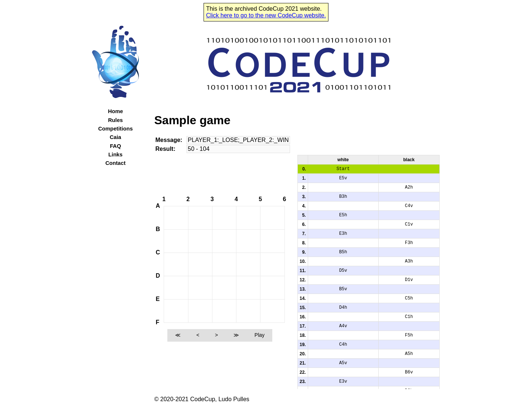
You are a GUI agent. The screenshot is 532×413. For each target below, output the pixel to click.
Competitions (116, 129)
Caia (115, 137)
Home (115, 111)
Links (115, 155)
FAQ (115, 146)
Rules (116, 120)
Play (260, 335)
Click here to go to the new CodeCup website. (266, 15)
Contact (115, 163)
